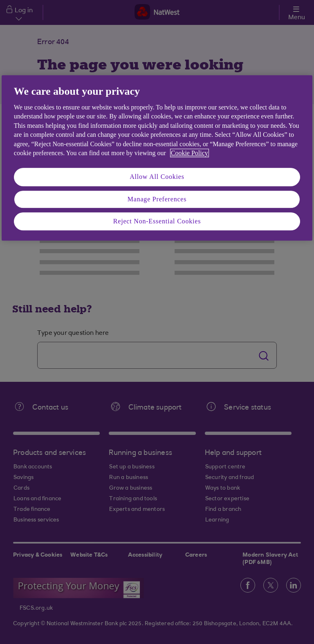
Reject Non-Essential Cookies (157, 221)
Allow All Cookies (157, 177)
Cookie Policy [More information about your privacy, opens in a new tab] (190, 153)
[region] (157, 158)
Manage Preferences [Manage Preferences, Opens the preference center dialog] (157, 199)
